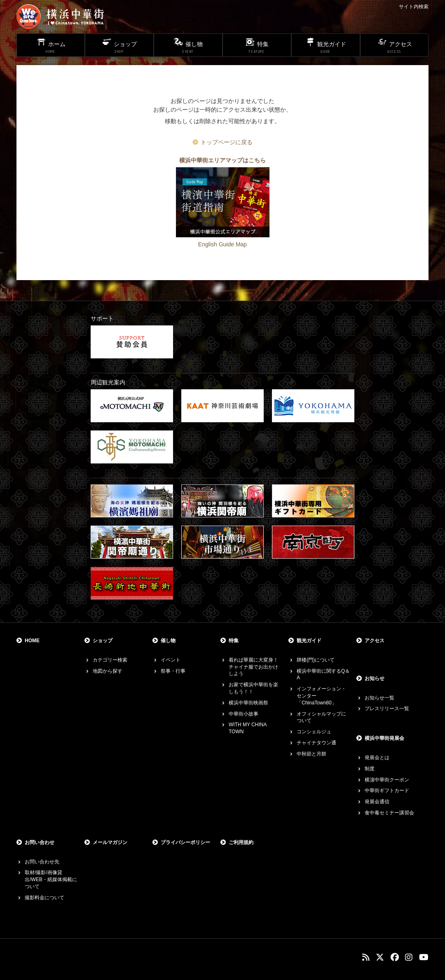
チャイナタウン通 (316, 743)
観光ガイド (309, 641)
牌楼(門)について (316, 660)
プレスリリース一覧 (387, 709)
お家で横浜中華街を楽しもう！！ (253, 688)
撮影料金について (44, 898)
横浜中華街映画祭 (248, 703)
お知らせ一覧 (379, 698)
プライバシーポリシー (185, 842)
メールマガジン (110, 842)
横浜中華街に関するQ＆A (323, 675)
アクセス (375, 641)
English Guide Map (222, 244)
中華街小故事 (244, 714)
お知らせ (375, 678)
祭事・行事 (173, 671)
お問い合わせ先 (42, 862)
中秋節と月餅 (311, 754)
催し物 (168, 641)
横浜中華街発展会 (384, 738)
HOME (32, 641)
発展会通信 (377, 802)
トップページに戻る (227, 142)
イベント (171, 660)
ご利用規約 (241, 842)
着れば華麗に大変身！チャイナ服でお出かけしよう (253, 667)
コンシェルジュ (314, 732)
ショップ (103, 641)
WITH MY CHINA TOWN (248, 728)
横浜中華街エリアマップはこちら (222, 160)
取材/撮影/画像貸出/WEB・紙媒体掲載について (51, 879)
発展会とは (377, 758)
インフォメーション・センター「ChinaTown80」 (321, 696)
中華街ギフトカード (387, 791)
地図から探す (108, 671)
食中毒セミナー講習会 (389, 813)
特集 (234, 641)
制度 (370, 769)
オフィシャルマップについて (321, 717)
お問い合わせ (40, 842)
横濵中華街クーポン (387, 780)
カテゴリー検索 (110, 660)
